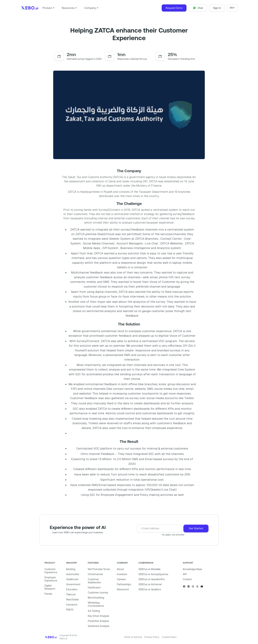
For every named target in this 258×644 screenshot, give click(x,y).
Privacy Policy (152, 637)
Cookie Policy (169, 637)
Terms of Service (133, 637)
